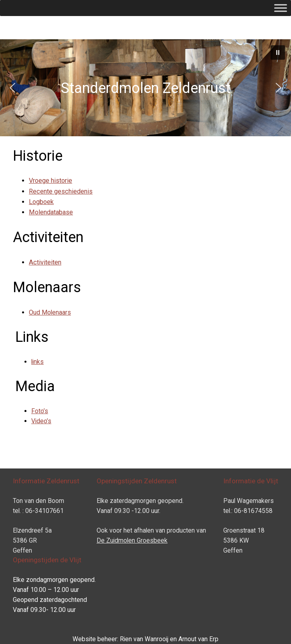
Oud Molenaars (50, 312)
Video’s (41, 421)
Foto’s (40, 411)
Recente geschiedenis (61, 191)
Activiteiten (45, 262)
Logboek (41, 202)
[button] (278, 52)
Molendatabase (51, 212)
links (37, 362)
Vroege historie (51, 181)
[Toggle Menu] (281, 8)
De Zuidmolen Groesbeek (132, 540)
